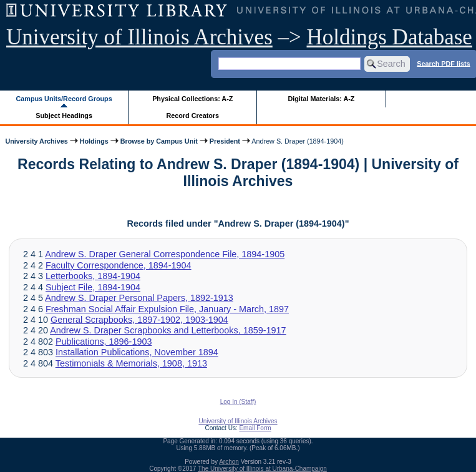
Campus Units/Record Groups (64, 99)
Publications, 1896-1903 (104, 342)
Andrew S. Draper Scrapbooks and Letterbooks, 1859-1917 (168, 330)
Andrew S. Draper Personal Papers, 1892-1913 (139, 298)
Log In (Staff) (238, 402)
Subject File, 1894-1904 (93, 287)
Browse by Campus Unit (159, 141)
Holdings (94, 141)
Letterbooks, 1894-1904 (93, 276)
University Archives (36, 141)
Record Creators (192, 116)
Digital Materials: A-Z (321, 99)
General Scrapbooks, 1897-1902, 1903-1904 (139, 320)
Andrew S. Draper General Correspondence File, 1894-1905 (165, 254)
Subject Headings (64, 116)
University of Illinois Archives (139, 37)
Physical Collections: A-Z (192, 99)
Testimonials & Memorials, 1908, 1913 (131, 363)
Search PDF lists (443, 63)
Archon (229, 462)
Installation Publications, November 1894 (137, 352)
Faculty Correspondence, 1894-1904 (119, 265)
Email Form (255, 428)
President (225, 141)
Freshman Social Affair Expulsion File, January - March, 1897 (167, 309)
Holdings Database (390, 37)
